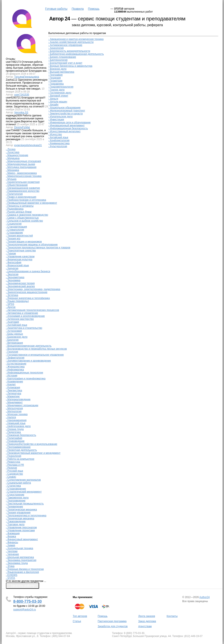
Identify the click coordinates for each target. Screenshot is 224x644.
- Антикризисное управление (65, 45)
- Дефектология (15, 358)
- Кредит (11, 385)
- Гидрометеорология (61, 87)
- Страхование (14, 233)
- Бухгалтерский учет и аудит (65, 63)
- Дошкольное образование (65, 108)
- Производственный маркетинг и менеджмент (33, 453)
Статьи (77, 621)
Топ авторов (80, 616)
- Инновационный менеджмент (67, 125)
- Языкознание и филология (23, 572)
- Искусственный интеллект (65, 131)
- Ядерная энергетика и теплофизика (28, 298)
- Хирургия (12, 268)
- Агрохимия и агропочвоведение (25, 316)
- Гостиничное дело (60, 93)
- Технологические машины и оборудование (32, 245)
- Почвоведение (15, 441)
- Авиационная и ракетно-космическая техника (76, 39)
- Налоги (11, 417)
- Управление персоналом (21, 527)
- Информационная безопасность (68, 128)
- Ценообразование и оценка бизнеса (28, 271)
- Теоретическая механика (21, 510)
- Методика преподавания (21, 167)
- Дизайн (54, 105)
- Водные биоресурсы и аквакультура (70, 66)
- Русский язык (15, 471)
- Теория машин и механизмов (24, 242)
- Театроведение (16, 501)
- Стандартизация (16, 227)
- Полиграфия (14, 438)
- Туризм (11, 254)
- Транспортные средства (21, 251)
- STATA (11, 578)
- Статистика (13, 486)
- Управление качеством (20, 256)
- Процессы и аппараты (20, 206)
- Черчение (12, 554)
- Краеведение (15, 382)
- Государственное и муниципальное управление (35, 355)
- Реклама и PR (15, 465)
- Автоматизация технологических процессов (32, 310)
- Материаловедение (18, 399)
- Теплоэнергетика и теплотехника (26, 516)
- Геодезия (55, 78)
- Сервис (11, 477)
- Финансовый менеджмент (22, 539)
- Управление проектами (20, 530)
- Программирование (18, 447)
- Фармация (13, 533)
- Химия (11, 545)
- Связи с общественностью (22, 218)
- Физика (11, 536)
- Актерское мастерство (20, 319)
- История (12, 376)
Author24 (205, 597)
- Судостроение (15, 495)
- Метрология (14, 411)
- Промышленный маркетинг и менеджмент (32, 203)
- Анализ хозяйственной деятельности (71, 42)
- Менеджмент (14, 402)
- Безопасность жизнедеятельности (69, 51)
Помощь (94, 9)
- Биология (12, 340)
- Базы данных (15, 334)
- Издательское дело (61, 117)
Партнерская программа (112, 621)
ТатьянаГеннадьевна (27, 77)
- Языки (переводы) (17, 301)
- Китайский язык (58, 137)
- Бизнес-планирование (62, 57)
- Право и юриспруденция (21, 197)
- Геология (12, 352)
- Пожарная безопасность (21, 435)
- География (56, 75)
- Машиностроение (17, 155)
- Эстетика (12, 295)
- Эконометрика (15, 277)
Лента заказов (147, 616)
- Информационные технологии (25, 373)
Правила (78, 9)
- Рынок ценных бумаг (19, 212)
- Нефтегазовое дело (18, 426)
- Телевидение (15, 507)
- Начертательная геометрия (23, 182)
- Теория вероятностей (19, 236)
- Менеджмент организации (22, 405)
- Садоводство (15, 474)
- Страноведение (16, 489)
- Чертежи (12, 551)
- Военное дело (58, 69)
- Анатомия (13, 322)
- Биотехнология (58, 60)
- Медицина (13, 158)
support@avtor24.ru (25, 610)
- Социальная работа (18, 483)
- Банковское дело (17, 337)
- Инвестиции (56, 120)
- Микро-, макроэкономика (21, 173)
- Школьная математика (20, 557)
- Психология (14, 456)
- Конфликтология (59, 140)
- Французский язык (18, 265)
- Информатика (15, 370)
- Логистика (13, 152)
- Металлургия (14, 408)
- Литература (14, 393)
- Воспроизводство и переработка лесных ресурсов (36, 349)
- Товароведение (16, 521)
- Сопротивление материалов (23, 480)
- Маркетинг (13, 396)
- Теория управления (18, 513)
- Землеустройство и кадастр (66, 114)
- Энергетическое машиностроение (27, 292)
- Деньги (53, 99)
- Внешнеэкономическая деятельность (29, 346)
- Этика (10, 566)
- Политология (14, 194)
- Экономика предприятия (21, 560)
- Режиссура (13, 462)
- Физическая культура (19, 259)
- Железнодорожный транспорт (67, 111)
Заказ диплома (147, 621)
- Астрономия (14, 331)
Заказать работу (23, 586)
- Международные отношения (23, 161)
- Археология (56, 48)
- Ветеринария (14, 343)
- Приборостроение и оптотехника (26, 200)
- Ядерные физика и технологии (25, 569)
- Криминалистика (59, 143)
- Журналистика (15, 367)
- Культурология (58, 146)
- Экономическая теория (20, 283)
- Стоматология (15, 230)
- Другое (11, 307)
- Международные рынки (21, 164)
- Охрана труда (15, 429)
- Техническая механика (20, 519)
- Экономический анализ (20, 286)
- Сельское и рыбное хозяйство (25, 221)
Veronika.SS (21, 113)
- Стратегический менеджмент (24, 492)
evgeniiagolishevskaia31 (28, 145)
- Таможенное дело (17, 498)
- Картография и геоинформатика (26, 379)
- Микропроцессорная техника (24, 176)
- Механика (13, 170)
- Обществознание (17, 185)
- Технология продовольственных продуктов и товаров (38, 248)
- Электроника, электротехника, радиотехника (33, 289)
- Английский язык (17, 325)
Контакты (172, 616)
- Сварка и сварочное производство (27, 215)
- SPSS (10, 304)
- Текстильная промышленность (25, 504)
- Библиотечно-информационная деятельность (76, 54)
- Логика (11, 149)
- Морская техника (17, 414)
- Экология (12, 274)
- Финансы (12, 542)
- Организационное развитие (23, 188)
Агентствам (145, 626)
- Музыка (11, 179)
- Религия (11, 468)
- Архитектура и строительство (24, 328)
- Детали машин (58, 102)
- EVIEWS (12, 575)
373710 (119, 9)
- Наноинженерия (16, 420)
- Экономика (13, 280)
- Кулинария (13, 388)
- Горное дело (57, 90)
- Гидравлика (56, 84)
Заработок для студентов (113, 626)
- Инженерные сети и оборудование (70, 123)
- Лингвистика (14, 390)
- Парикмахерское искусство (23, 191)
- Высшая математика (61, 72)
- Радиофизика (15, 209)
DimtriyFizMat (22, 127)
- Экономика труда (17, 563)
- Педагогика (13, 432)
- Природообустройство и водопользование (32, 444)
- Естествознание (16, 364)
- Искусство (55, 134)
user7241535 (22, 95)
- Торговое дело (15, 524)
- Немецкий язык (16, 423)
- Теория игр (13, 239)
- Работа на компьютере (20, 459)
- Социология (14, 224)
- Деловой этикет (58, 96)
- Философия (14, 262)
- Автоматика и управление (22, 313)
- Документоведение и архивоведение (28, 361)
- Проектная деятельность (21, 450)
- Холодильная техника (20, 548)
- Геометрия (55, 81)
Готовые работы (56, 9)
